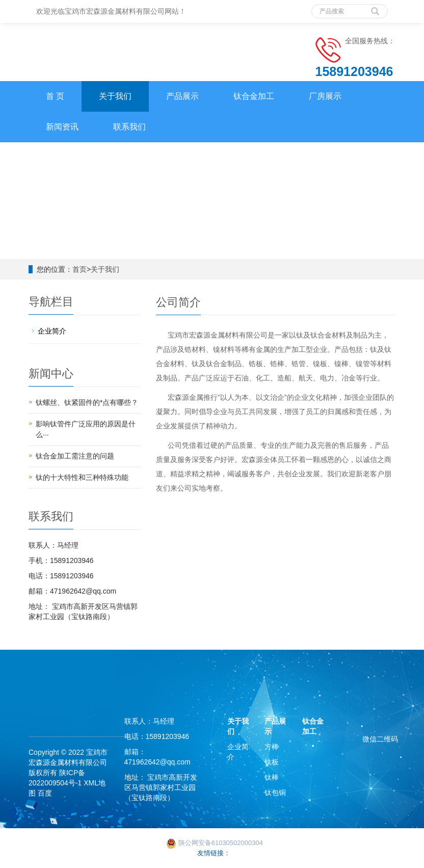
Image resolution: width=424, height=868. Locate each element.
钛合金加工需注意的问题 (75, 456)
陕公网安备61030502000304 (215, 843)
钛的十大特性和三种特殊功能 (82, 477)
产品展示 (182, 96)
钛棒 (272, 777)
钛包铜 (275, 793)
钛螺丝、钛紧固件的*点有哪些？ (87, 402)
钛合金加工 (254, 96)
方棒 (272, 747)
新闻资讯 (62, 127)
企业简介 (52, 331)
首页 (79, 269)
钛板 (272, 762)
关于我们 (115, 96)
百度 (45, 793)
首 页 (55, 96)
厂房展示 (325, 96)
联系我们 (129, 127)
